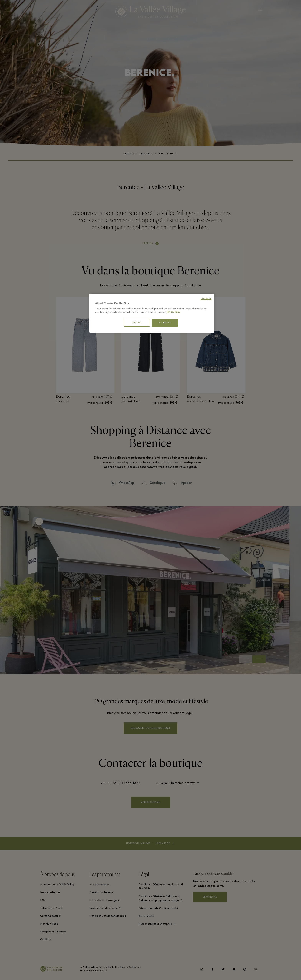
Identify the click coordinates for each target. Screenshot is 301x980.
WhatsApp (127, 483)
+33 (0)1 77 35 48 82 (126, 783)
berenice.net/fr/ (183, 783)
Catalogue (158, 483)
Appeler (186, 483)
